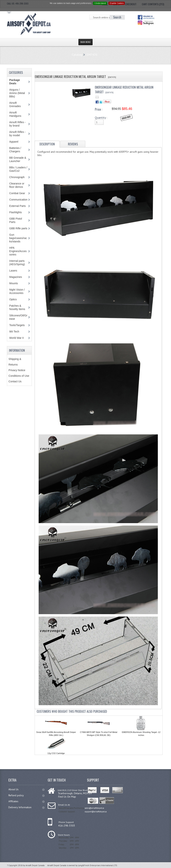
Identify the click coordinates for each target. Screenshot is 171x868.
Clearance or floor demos (17, 185)
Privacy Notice (17, 370)
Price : (99, 109)
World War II (17, 338)
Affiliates (26, 801)
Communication (18, 200)
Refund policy (26, 795)
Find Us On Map (67, 797)
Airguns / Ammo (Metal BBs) (17, 93)
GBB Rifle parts (18, 228)
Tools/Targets (17, 325)
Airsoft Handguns (15, 114)
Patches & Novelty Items (17, 307)
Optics (13, 299)
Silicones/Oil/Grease (18, 317)
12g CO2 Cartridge (56, 753)
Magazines (16, 277)
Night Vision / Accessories (17, 291)
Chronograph (17, 177)
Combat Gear (17, 193)
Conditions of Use (19, 376)
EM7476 (92, 55)
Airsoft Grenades (15, 104)
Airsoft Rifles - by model (17, 134)
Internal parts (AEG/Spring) (17, 263)
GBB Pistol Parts (16, 220)
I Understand (100, 3)
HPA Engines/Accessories (18, 251)
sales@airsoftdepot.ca (94, 808)
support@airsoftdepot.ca (96, 812)
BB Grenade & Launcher (18, 159)
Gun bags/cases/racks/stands (18, 238)
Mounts (14, 283)
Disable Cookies (117, 3)
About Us (26, 789)
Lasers (13, 271)
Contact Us (15, 381)
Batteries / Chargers (15, 150)
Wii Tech (14, 332)
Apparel (14, 142)
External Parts (18, 206)
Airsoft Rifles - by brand (17, 124)
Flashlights (16, 212)
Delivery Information (26, 807)
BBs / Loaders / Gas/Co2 (18, 169)
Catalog (77, 55)
